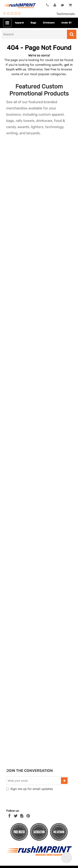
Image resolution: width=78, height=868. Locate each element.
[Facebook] (9, 816)
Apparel (19, 23)
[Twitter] (16, 816)
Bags (33, 23)
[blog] (22, 816)
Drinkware (49, 23)
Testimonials (66, 14)
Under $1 (66, 23)
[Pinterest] (28, 816)
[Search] (34, 34)
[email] (34, 781)
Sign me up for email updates (32, 789)
